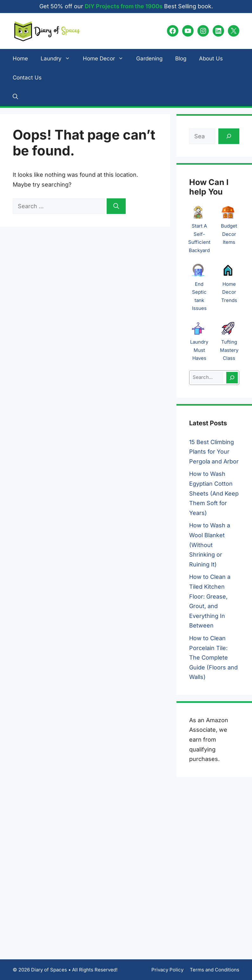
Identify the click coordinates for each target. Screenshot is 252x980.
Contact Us (27, 78)
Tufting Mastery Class (229, 350)
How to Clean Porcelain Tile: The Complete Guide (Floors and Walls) (213, 658)
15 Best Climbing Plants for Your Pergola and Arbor (214, 452)
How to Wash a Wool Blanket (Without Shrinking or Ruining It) (210, 545)
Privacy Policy (167, 970)
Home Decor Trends (229, 292)
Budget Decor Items (229, 234)
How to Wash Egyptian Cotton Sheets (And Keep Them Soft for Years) (214, 493)
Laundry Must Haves (199, 350)
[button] (15, 97)
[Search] (116, 206)
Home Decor (106, 58)
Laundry (59, 58)
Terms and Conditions (215, 970)
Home (20, 58)
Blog (181, 58)
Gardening (149, 58)
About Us (211, 58)
